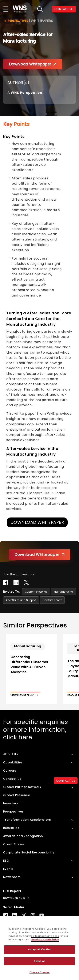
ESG (6, 861)
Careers (10, 771)
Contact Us (12, 779)
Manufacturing (63, 592)
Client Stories (14, 844)
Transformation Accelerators (27, 820)
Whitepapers (42, 21)
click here (18, 737)
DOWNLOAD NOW (14, 898)
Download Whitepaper (33, 64)
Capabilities (13, 762)
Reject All (39, 961)
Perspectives (18, 21)
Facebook (6, 915)
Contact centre (52, 600)
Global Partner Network (22, 787)
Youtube (42, 915)
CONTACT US (64, 9)
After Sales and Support (21, 600)
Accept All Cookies (39, 949)
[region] (39, 948)
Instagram (33, 915)
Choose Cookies (40, 972)
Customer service (36, 592)
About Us (11, 754)
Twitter (24, 915)
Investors (11, 803)
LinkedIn (15, 915)
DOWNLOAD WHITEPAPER (37, 522)
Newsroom (12, 877)
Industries (11, 828)
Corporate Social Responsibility (29, 852)
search (40, 9)
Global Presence (17, 795)
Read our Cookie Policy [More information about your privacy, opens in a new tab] (45, 939)
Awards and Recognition (23, 836)
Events (8, 869)
